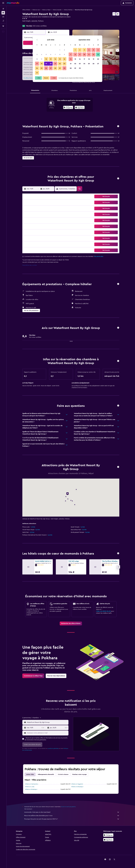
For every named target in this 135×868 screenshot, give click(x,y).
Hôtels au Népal (46, 10)
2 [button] (64, 50)
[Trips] (3, 26)
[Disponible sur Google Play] (68, 108)
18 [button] (42, 64)
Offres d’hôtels (26, 10)
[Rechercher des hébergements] (3, 13)
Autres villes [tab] (30, 774)
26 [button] (46, 68)
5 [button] (46, 55)
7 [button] (55, 55)
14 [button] (55, 59)
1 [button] (60, 50)
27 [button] (51, 68)
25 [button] (42, 68)
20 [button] (51, 64)
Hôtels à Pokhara (68, 10)
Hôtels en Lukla (30, 787)
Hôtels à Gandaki (57, 10)
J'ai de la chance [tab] (63, 774)
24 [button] (37, 68)
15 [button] (60, 59)
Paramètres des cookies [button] (30, 265)
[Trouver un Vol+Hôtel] (3, 21)
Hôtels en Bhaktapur (31, 789)
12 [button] (46, 59)
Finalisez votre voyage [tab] (79, 774)
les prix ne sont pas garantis (68, 807)
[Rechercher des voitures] (3, 17)
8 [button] (60, 55)
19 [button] (46, 64)
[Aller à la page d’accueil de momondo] (13, 3)
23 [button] (64, 64)
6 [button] (51, 55)
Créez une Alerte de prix (103, 611)
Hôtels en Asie (36, 10)
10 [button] (37, 59)
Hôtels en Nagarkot (77, 784)
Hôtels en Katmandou (32, 784)
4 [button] (42, 55)
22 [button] (60, 64)
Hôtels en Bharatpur (77, 787)
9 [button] (64, 55)
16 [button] (64, 59)
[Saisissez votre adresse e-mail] (47, 733)
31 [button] (37, 73)
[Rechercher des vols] (3, 9)
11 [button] (42, 59)
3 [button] (37, 55)
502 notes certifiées (40, 26)
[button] (3, 3)
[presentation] (80, 107)
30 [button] (64, 68)
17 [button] (37, 64)
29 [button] (60, 68)
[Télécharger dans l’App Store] (80, 108)
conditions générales (53, 748)
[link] (71, 623)
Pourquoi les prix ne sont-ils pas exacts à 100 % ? (72, 819)
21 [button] (55, 64)
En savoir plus (99, 256)
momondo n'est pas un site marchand (72, 812)
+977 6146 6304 (28, 23)
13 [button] (51, 59)
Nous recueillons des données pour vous (72, 816)
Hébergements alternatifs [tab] (46, 774)
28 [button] (55, 68)
